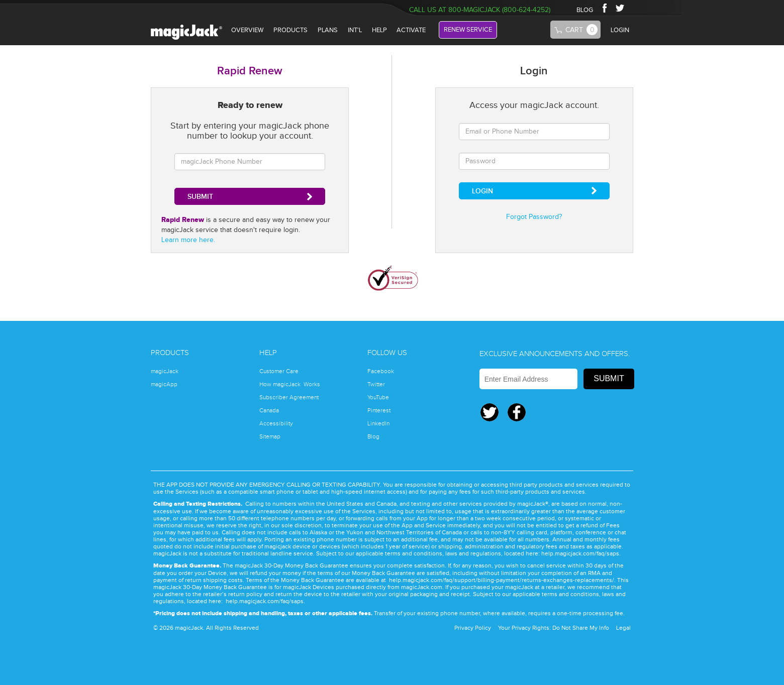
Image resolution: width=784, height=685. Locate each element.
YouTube (378, 397)
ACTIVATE (411, 30)
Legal (623, 628)
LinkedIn (378, 423)
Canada (269, 410)
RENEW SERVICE (468, 30)
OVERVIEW (247, 30)
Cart (581, 30)
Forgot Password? (534, 217)
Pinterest (379, 410)
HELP (379, 30)
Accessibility (276, 423)
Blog (373, 436)
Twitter (621, 8)
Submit (609, 378)
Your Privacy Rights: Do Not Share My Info (554, 628)
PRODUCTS (290, 30)
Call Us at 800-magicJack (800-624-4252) (480, 10)
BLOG (585, 10)
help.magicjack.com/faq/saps (580, 553)
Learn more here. (188, 240)
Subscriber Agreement (289, 397)
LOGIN (620, 30)
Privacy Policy (473, 628)
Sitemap (270, 436)
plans (328, 30)
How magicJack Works (290, 384)
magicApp (164, 384)
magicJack (165, 371)
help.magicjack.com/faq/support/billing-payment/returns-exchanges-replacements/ (502, 580)
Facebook (604, 8)
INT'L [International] (355, 30)
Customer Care (279, 371)
